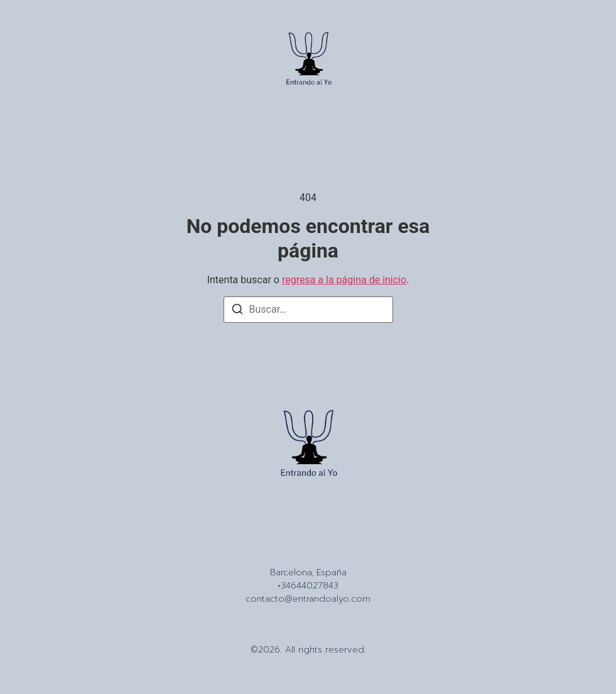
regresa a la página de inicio (344, 280)
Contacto (347, 524)
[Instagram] (286, 547)
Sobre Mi (299, 524)
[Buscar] (237, 311)
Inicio (260, 524)
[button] (33, 61)
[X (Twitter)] (330, 547)
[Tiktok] (308, 547)
